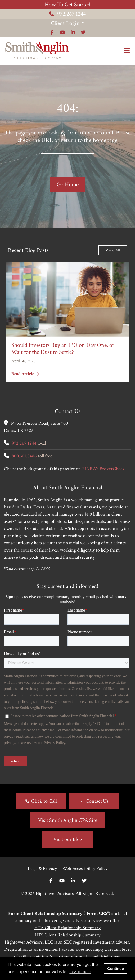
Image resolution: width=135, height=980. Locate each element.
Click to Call (44, 801)
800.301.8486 (24, 456)
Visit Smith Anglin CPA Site (68, 820)
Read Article (25, 374)
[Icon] (52, 32)
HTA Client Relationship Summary (67, 928)
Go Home (68, 185)
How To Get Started (68, 5)
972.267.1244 (67, 14)
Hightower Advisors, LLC (29, 942)
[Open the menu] (127, 51)
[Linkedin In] (73, 881)
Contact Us (97, 801)
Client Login (65, 23)
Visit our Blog (68, 839)
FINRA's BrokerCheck (103, 469)
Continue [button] (115, 969)
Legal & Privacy (42, 868)
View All (113, 250)
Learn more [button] (80, 972)
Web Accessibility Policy (85, 868)
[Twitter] (84, 881)
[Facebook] (51, 881)
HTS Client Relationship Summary (67, 935)
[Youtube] (62, 881)
